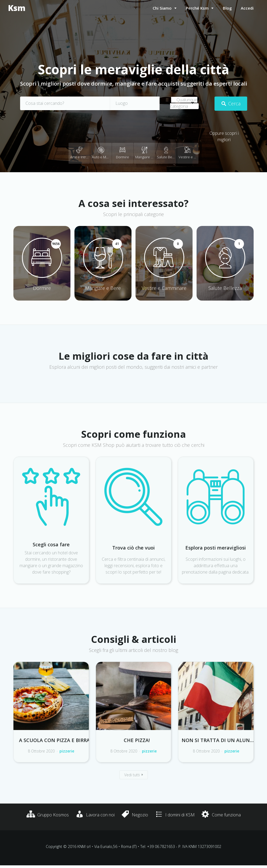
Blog (227, 8)
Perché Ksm (197, 8)
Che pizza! (137, 740)
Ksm (17, 8)
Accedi (247, 8)
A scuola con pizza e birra (54, 740)
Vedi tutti (132, 775)
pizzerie (67, 751)
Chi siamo (162, 8)
